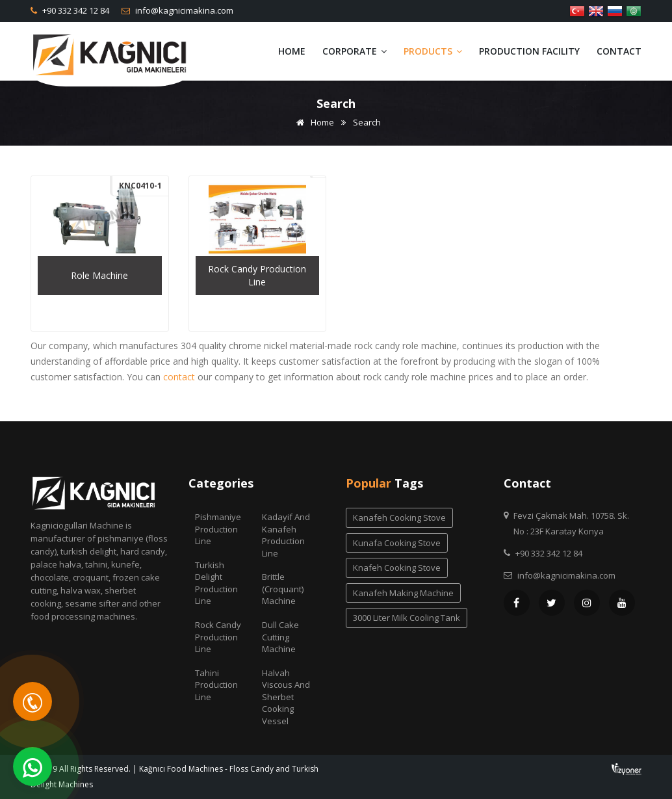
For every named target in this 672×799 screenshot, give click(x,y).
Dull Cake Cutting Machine (280, 637)
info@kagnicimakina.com (183, 10)
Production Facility (529, 51)
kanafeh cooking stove (399, 517)
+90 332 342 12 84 (75, 10)
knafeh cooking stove (397, 568)
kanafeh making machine (403, 593)
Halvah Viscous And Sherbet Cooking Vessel (286, 697)
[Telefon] (32, 701)
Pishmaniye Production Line (218, 529)
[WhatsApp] (32, 766)
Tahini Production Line (216, 685)
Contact (619, 51)
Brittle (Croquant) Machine (283, 589)
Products (433, 51)
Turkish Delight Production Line (216, 583)
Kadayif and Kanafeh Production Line (286, 535)
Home (292, 51)
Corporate (355, 51)
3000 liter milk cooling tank (407, 618)
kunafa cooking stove (397, 543)
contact (179, 377)
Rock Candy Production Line (218, 637)
